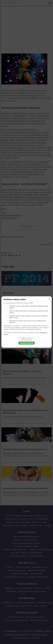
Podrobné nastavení (26, 339)
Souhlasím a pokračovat (26, 343)
